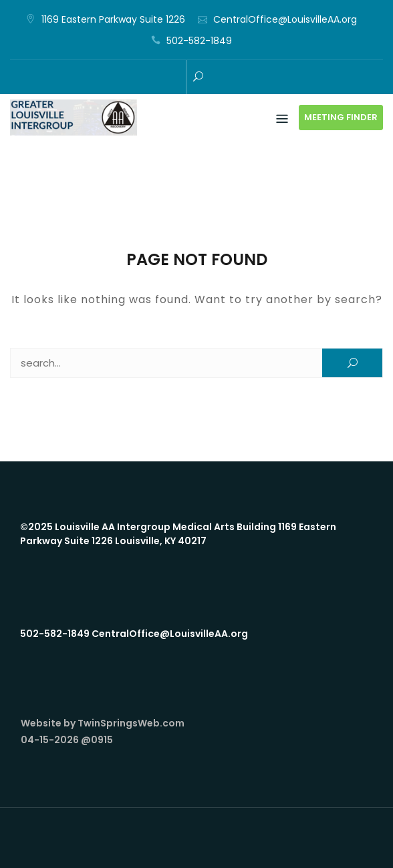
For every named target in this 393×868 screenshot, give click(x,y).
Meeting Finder (341, 117)
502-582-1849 (199, 41)
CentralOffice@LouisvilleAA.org (285, 19)
